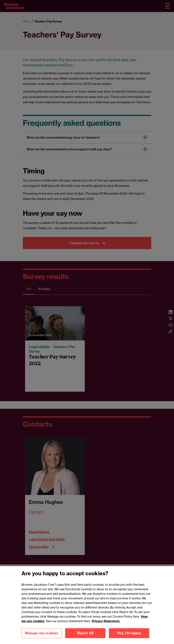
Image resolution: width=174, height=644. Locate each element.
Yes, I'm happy (129, 637)
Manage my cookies (42, 637)
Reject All (85, 637)
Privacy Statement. (106, 625)
